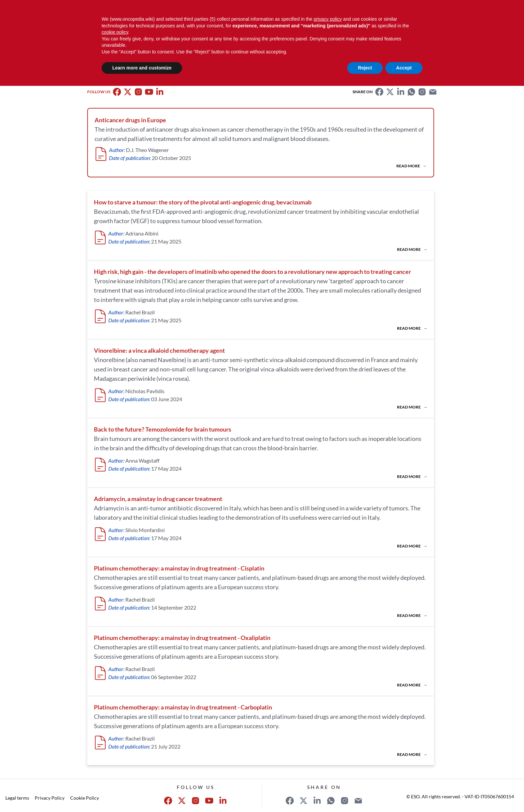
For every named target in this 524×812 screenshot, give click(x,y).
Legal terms (17, 798)
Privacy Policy (50, 798)
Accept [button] (404, 68)
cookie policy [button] (115, 32)
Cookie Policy (85, 798)
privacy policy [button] (328, 19)
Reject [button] (365, 68)
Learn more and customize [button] (142, 68)
